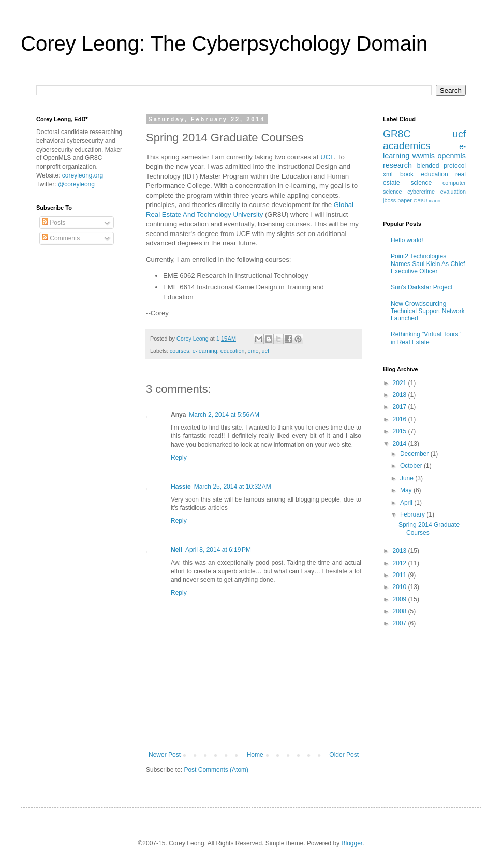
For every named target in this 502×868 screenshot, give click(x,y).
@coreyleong (76, 184)
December (415, 454)
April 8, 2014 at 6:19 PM (218, 550)
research (397, 165)
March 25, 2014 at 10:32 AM (233, 487)
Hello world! (407, 240)
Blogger (352, 843)
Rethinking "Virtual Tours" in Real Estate (426, 338)
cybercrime (421, 192)
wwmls (424, 156)
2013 (401, 551)
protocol (455, 166)
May (407, 490)
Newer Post (165, 755)
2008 (401, 611)
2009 (401, 599)
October (412, 466)
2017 (401, 407)
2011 (401, 575)
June (408, 478)
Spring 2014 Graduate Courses (429, 528)
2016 (401, 419)
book (407, 174)
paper (405, 200)
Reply (179, 458)
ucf (265, 351)
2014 (401, 444)
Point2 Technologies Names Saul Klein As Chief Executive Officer (428, 264)
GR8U (420, 201)
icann (434, 201)
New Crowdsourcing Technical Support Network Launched (428, 311)
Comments (61, 238)
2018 (401, 395)
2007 (401, 623)
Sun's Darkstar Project (422, 287)
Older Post (344, 755)
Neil (176, 550)
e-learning (205, 351)
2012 (401, 563)
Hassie (181, 487)
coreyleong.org (83, 175)
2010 (401, 587)
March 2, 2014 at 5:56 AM (224, 415)
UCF (327, 157)
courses (180, 351)
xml (388, 174)
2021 (401, 383)
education (233, 351)
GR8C (397, 134)
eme (253, 351)
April (407, 503)
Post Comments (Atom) (216, 770)
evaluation (453, 192)
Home (255, 755)
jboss (389, 200)
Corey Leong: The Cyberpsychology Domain (224, 43)
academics (407, 146)
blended (428, 166)
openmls (452, 156)
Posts (54, 223)
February (413, 514)
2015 (401, 431)
